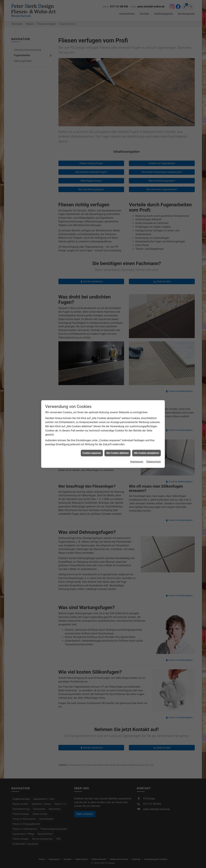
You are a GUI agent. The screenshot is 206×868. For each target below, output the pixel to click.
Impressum (137, 302)
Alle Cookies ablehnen (117, 294)
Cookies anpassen (92, 294)
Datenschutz (154, 302)
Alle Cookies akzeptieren (146, 294)
